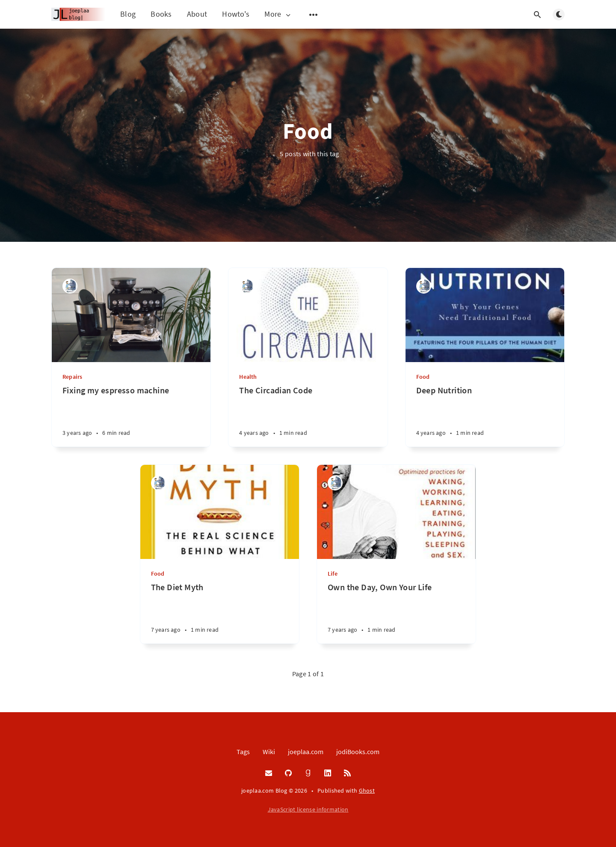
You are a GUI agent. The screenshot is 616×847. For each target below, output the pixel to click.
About (197, 14)
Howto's (236, 14)
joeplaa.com (306, 752)
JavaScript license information (308, 809)
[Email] (269, 773)
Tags (243, 752)
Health (248, 377)
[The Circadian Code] (308, 416)
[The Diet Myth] (220, 613)
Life (333, 574)
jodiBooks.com (358, 752)
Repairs (72, 377)
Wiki (269, 752)
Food (423, 377)
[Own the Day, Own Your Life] (396, 613)
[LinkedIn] (328, 773)
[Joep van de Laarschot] (70, 286)
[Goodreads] (308, 773)
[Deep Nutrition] (485, 416)
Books (161, 14)
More (278, 14)
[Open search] (537, 15)
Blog (128, 14)
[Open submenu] (314, 15)
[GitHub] (288, 773)
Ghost (367, 791)
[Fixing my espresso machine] (131, 416)
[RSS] (347, 773)
